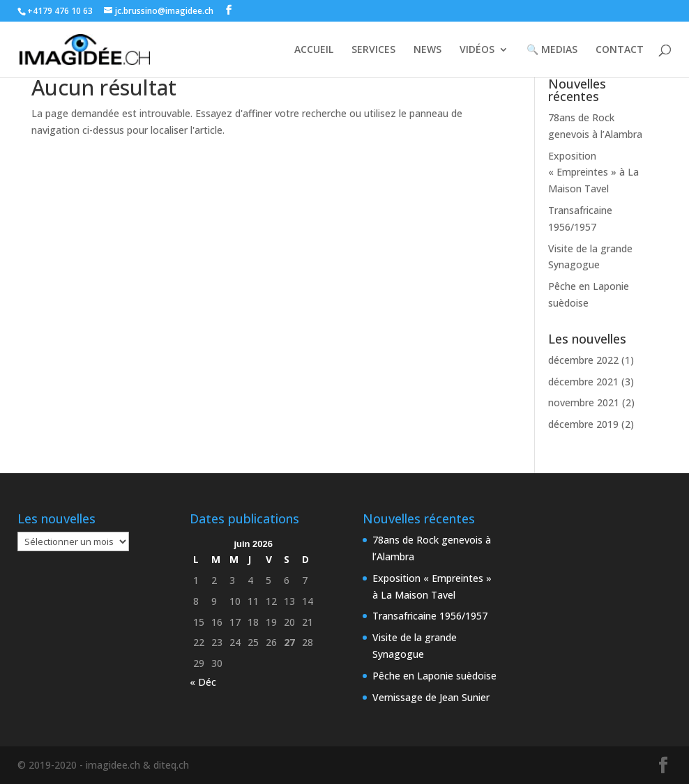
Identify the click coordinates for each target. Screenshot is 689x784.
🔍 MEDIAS (552, 50)
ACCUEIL (314, 50)
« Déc (203, 682)
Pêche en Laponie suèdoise (434, 676)
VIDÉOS (477, 50)
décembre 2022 (583, 360)
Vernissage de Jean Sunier (431, 697)
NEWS (427, 50)
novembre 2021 (584, 402)
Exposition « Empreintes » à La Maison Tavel (593, 172)
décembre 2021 (583, 382)
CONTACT (620, 50)
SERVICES (373, 50)
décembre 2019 (583, 424)
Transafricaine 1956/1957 (430, 616)
